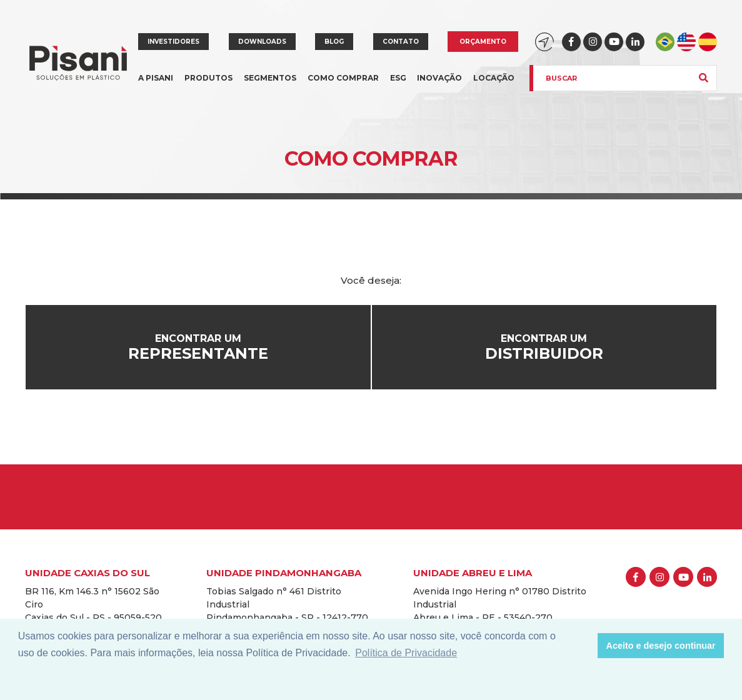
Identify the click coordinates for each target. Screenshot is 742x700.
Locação (494, 78)
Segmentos (270, 85)
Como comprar (343, 78)
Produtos (208, 85)
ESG (398, 78)
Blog (334, 42)
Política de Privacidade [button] (406, 653)
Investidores (173, 42)
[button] (585, 646)
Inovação (439, 78)
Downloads (262, 42)
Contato (401, 42)
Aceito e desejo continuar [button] (661, 646)
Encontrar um (198, 347)
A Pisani (156, 85)
